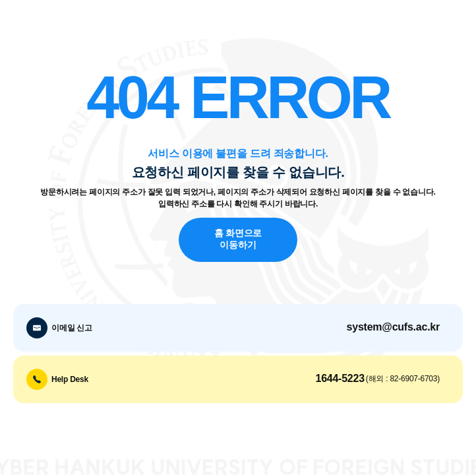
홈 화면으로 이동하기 (238, 239)
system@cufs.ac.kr (393, 327)
